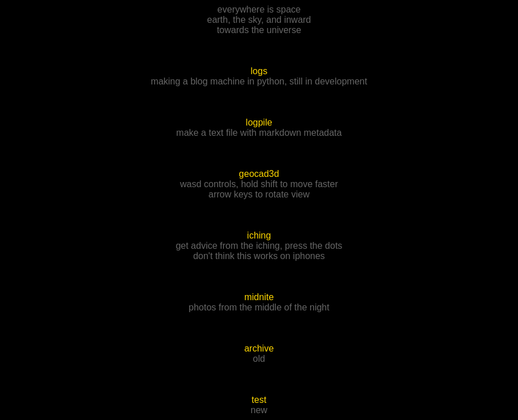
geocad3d (259, 174)
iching (259, 235)
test (259, 400)
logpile (259, 122)
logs (259, 71)
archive (259, 348)
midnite (259, 297)
